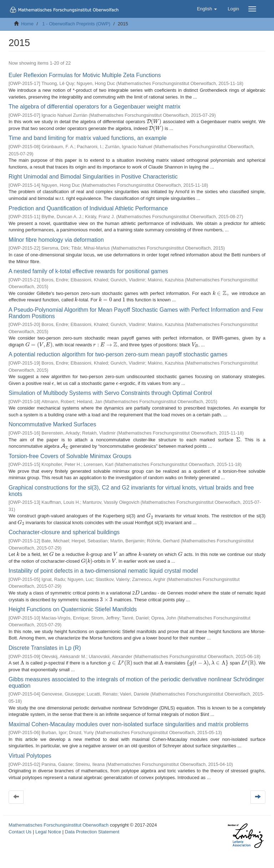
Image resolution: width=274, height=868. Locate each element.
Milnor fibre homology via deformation (56, 240)
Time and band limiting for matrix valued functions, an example (88, 138)
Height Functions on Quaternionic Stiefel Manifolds (73, 609)
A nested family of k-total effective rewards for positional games (88, 271)
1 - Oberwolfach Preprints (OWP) (76, 24)
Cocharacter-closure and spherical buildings (64, 532)
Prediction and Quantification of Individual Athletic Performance (88, 208)
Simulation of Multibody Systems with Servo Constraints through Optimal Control (110, 393)
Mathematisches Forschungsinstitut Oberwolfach (59, 825)
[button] (207, 9)
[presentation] (154, 122)
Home (27, 24)
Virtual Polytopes (30, 756)
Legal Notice (48, 832)
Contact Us (20, 832)
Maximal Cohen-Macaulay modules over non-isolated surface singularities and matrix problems (128, 724)
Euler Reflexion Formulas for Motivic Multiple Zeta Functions (85, 75)
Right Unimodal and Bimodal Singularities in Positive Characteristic (93, 177)
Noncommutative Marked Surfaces (52, 424)
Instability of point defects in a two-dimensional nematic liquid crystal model (103, 571)
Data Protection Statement (92, 832)
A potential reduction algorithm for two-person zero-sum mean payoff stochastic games (118, 354)
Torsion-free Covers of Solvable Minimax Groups (70, 456)
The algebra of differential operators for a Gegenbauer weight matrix (95, 107)
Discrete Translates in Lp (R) (45, 648)
